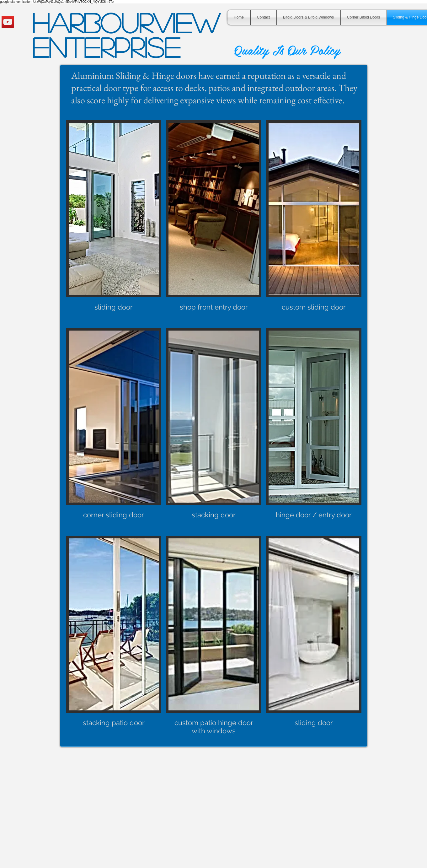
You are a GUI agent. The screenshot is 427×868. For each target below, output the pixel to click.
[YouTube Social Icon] (8, 22)
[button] (114, 222)
